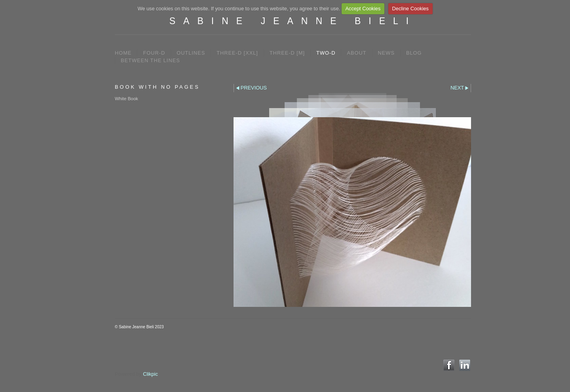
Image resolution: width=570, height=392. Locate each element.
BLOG (414, 53)
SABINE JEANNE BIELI (293, 21)
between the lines (150, 60)
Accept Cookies (363, 9)
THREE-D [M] (287, 53)
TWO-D (326, 53)
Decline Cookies (410, 9)
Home (123, 53)
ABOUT (356, 53)
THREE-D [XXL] (237, 53)
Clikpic (150, 374)
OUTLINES (191, 53)
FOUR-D (154, 53)
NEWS (386, 53)
